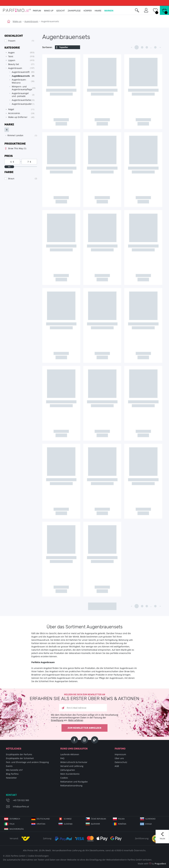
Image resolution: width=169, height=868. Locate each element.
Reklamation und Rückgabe (74, 782)
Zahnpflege (74, 11)
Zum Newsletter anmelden (84, 728)
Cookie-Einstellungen (38, 856)
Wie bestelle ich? (14, 770)
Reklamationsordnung (71, 786)
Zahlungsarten (68, 770)
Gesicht (61, 11)
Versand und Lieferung (72, 766)
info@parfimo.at (21, 807)
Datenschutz (121, 762)
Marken (109, 11)
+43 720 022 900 (21, 800)
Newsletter (11, 778)
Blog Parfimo (12, 774)
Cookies (64, 778)
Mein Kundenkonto (70, 774)
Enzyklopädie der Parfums (19, 754)
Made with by (152, 864)
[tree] (19, 85)
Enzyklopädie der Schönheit (20, 758)
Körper (88, 11)
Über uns (119, 758)
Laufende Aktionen (70, 754)
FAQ (62, 758)
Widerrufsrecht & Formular (74, 762)
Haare (98, 11)
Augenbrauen (31, 21)
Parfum (37, 11)
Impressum (120, 754)
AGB (117, 766)
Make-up (17, 21)
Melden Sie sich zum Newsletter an (84, 697)
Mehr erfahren (76, 720)
